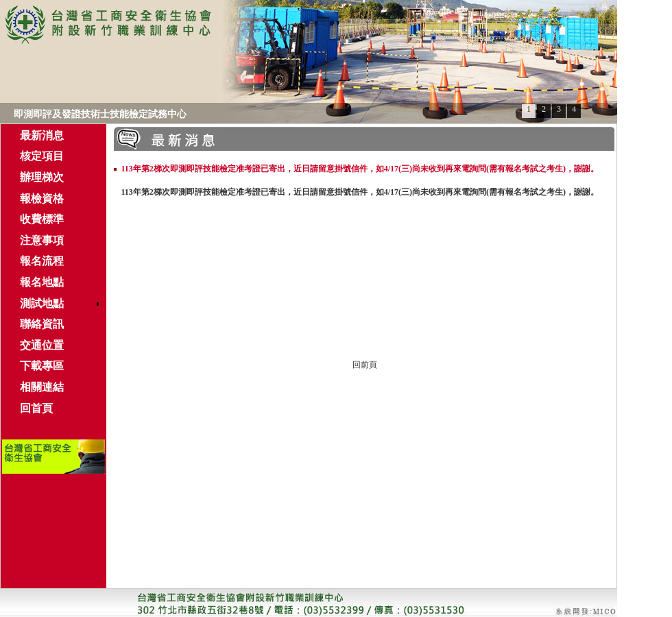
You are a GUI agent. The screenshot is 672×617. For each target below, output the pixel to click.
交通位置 (42, 345)
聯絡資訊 (42, 324)
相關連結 (42, 387)
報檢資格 (42, 198)
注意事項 (42, 240)
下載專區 (42, 366)
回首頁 (36, 408)
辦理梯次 (42, 177)
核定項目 (42, 156)
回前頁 (365, 365)
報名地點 (42, 282)
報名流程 (42, 261)
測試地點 (42, 303)
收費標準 (42, 219)
